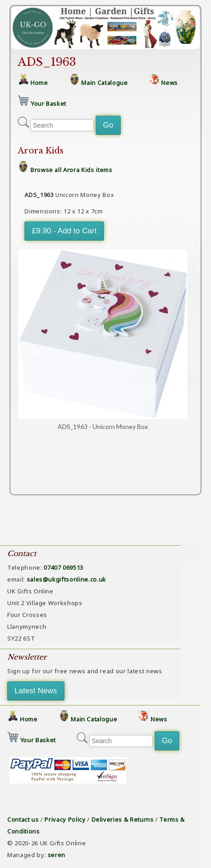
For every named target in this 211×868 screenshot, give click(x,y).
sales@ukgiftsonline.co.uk (66, 579)
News (169, 83)
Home (39, 83)
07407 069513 (64, 567)
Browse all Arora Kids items (71, 170)
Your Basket (49, 104)
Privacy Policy (65, 819)
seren (56, 855)
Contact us (23, 819)
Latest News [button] (36, 691)
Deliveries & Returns (123, 819)
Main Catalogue (104, 83)
